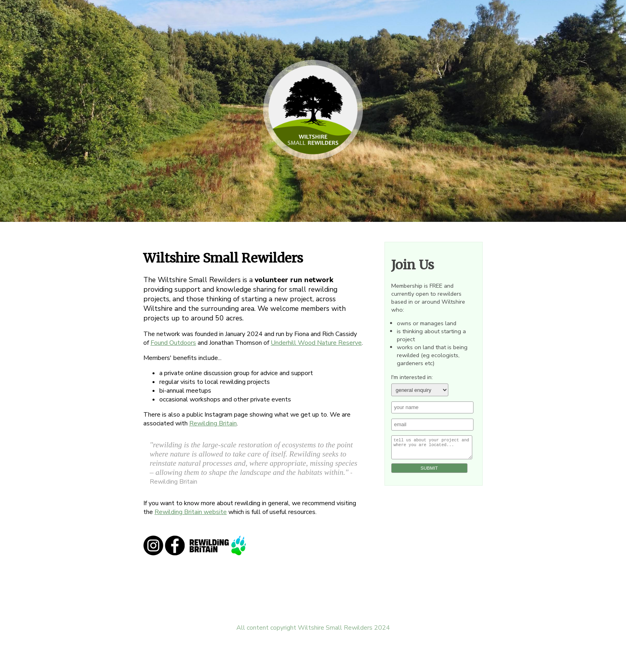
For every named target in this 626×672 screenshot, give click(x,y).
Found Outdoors (173, 343)
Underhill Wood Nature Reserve (316, 343)
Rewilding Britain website (191, 512)
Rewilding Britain (213, 423)
